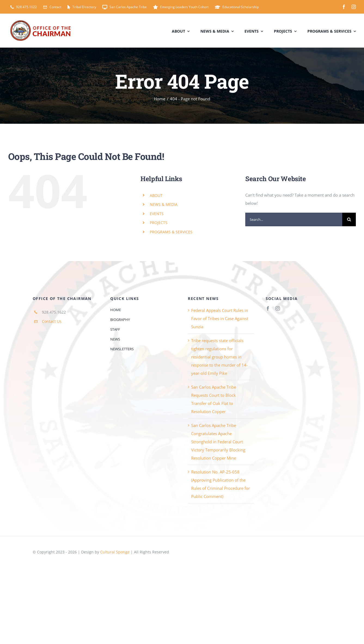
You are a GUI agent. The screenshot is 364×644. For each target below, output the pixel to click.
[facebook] (344, 7)
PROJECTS (159, 223)
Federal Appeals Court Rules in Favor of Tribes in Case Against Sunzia (220, 318)
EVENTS (157, 214)
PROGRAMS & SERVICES (171, 232)
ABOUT (156, 195)
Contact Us (52, 321)
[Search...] (294, 219)
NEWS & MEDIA (164, 204)
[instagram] (354, 7)
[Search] (349, 219)
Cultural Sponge (115, 552)
